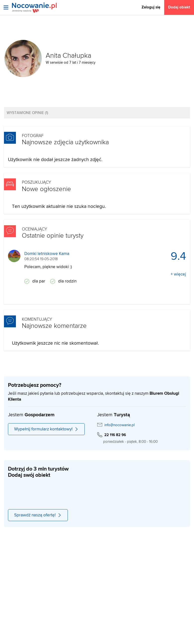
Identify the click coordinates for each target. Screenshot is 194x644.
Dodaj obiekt (179, 7)
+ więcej (178, 274)
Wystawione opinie (27, 113)
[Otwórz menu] (6, 7)
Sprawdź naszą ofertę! (38, 515)
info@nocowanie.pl (119, 425)
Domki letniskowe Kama (47, 254)
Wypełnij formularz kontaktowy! (46, 429)
